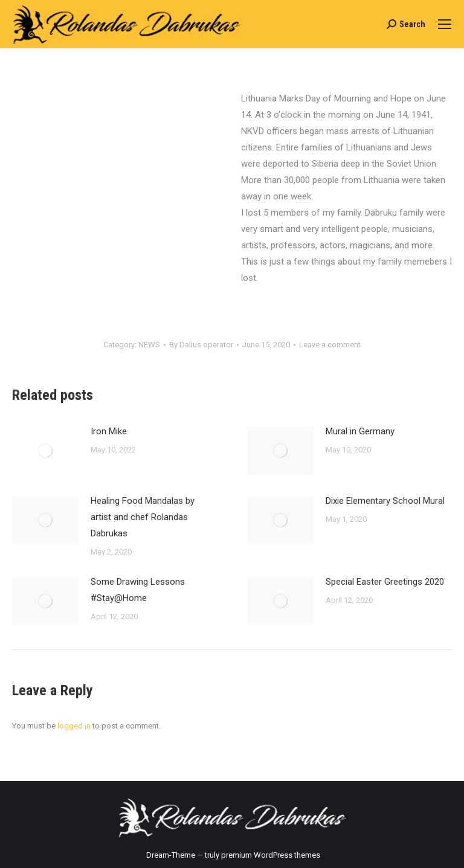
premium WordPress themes (271, 855)
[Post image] (45, 451)
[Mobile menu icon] (445, 24)
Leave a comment (330, 345)
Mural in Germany (360, 431)
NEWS (149, 345)
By (201, 345)
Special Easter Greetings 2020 (385, 582)
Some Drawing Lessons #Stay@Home (138, 590)
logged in (74, 726)
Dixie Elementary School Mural (385, 501)
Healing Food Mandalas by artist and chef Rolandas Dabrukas (143, 517)
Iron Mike (109, 431)
